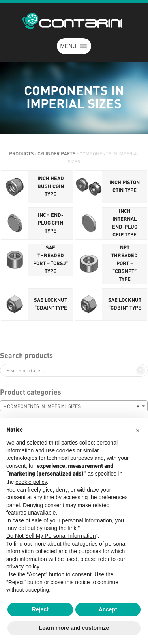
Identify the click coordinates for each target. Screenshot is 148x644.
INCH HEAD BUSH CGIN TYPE (51, 187)
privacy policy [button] (23, 566)
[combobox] (74, 406)
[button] (68, 46)
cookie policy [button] (31, 482)
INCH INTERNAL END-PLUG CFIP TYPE (125, 223)
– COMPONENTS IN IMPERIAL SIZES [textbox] (71, 406)
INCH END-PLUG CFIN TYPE (51, 223)
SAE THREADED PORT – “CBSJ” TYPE (51, 260)
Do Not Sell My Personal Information (51, 536)
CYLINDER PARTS (56, 154)
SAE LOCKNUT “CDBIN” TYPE (125, 304)
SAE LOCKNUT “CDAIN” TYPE (51, 304)
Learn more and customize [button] (74, 628)
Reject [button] (40, 609)
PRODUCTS (21, 154)
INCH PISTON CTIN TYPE (125, 187)
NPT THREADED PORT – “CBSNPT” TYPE (125, 264)
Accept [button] (108, 609)
